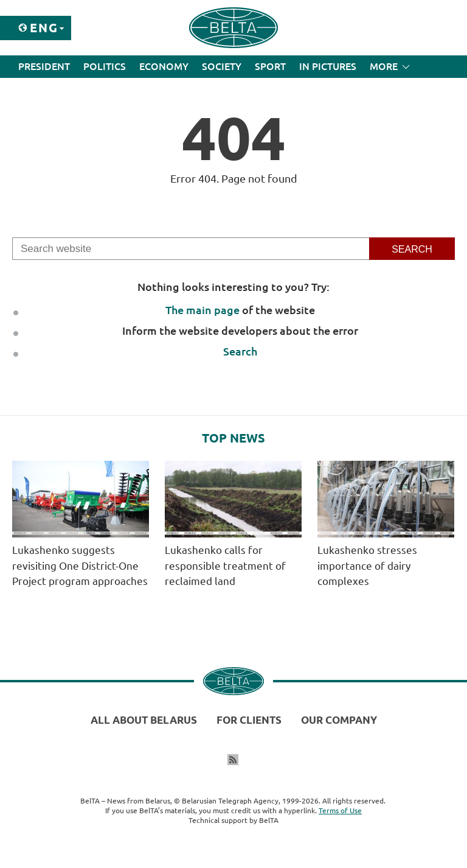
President (44, 66)
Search (240, 351)
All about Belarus (144, 720)
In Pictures (328, 66)
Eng (44, 28)
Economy (164, 66)
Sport (270, 66)
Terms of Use (340, 810)
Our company (339, 720)
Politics (105, 66)
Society (222, 66)
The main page (202, 310)
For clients (249, 720)
